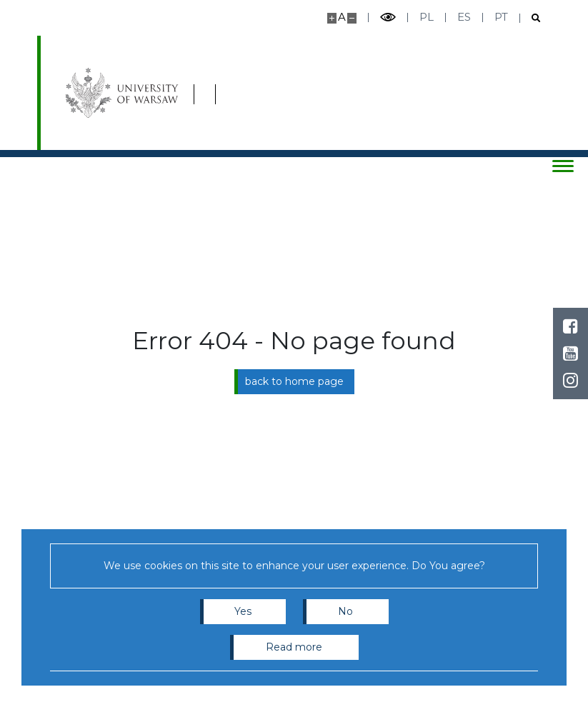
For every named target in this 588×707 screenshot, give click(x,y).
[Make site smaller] (352, 18)
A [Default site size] (342, 17)
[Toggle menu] (563, 166)
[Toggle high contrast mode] (388, 17)
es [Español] (464, 17)
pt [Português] (501, 17)
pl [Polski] (427, 17)
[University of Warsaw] (124, 93)
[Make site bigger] (332, 18)
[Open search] (530, 18)
